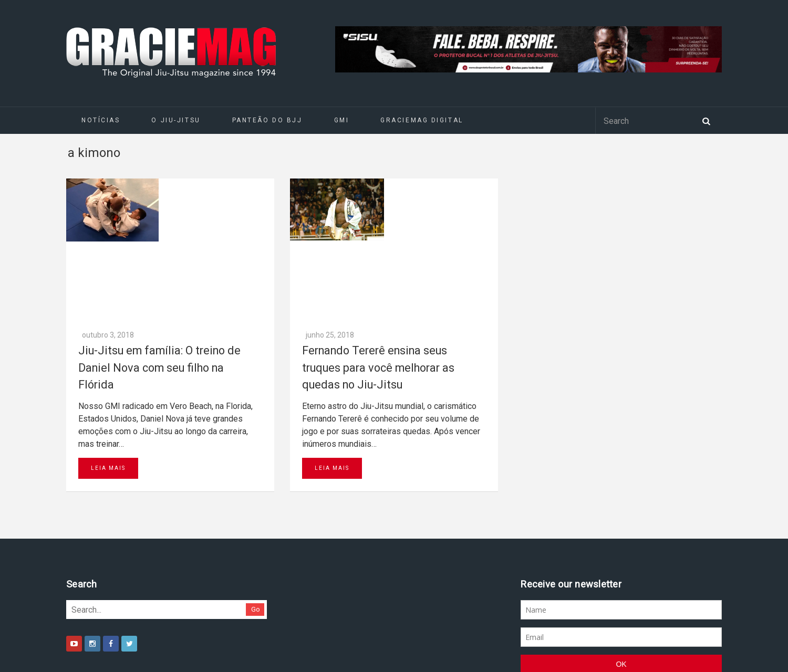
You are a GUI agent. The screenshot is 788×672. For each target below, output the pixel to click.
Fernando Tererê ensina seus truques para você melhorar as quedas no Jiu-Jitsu (378, 228)
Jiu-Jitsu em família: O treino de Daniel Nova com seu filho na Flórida (159, 228)
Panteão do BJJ (267, 120)
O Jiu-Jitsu (176, 120)
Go (256, 470)
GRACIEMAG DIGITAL (422, 120)
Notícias (101, 120)
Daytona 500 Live (33, 667)
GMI (342, 120)
